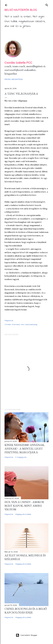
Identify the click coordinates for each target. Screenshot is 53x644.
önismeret (16, 324)
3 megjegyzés (21, 457)
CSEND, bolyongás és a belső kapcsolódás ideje (26, 611)
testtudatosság (31, 324)
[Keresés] (47, 4)
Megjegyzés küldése (23, 514)
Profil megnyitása (14, 79)
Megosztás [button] (9, 320)
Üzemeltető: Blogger (27, 635)
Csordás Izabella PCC (18, 63)
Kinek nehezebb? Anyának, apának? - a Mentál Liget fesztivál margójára (25, 449)
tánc (23, 324)
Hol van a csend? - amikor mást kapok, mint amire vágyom (24, 506)
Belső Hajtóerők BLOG (21, 10)
